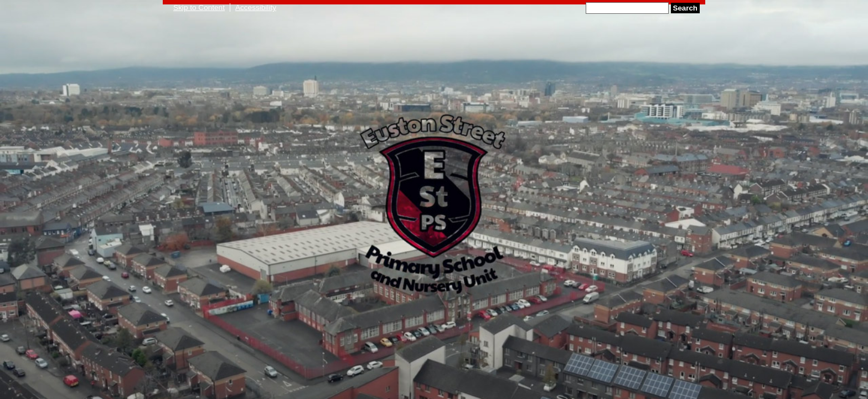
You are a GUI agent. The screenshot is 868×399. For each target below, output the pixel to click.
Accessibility (256, 7)
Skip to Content (199, 7)
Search (685, 8)
